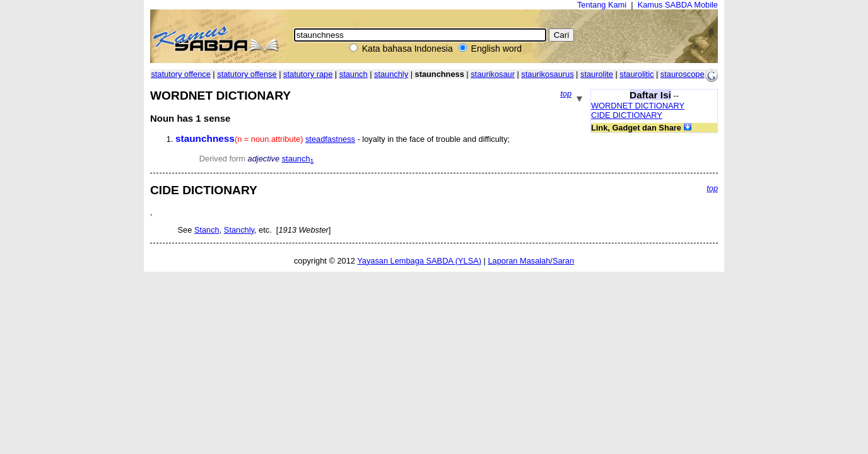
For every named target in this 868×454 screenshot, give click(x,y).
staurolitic (636, 74)
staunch (354, 74)
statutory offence (180, 74)
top (566, 94)
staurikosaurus (547, 74)
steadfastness (330, 139)
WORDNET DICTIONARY (638, 106)
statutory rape (308, 74)
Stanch (207, 230)
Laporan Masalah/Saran (531, 261)
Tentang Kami (602, 5)
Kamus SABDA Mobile (678, 5)
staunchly (391, 74)
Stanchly (239, 230)
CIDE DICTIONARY (627, 115)
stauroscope (683, 74)
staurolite (597, 74)
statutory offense (247, 74)
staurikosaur (493, 74)
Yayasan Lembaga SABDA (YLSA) (419, 261)
